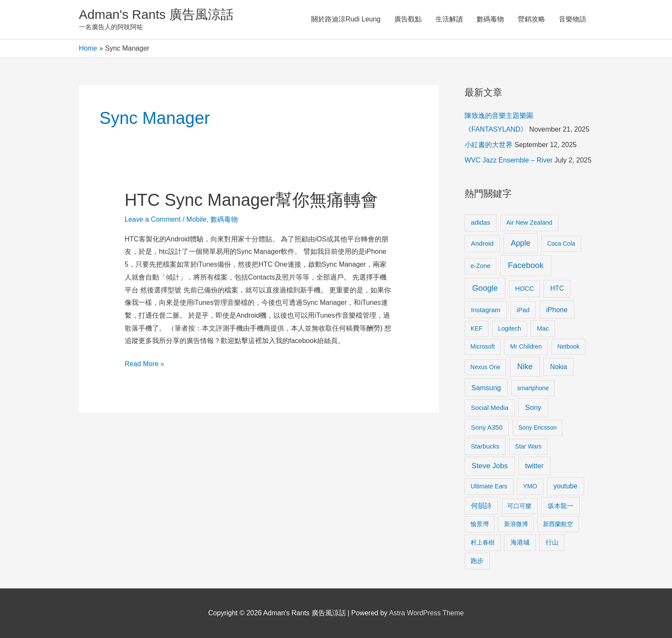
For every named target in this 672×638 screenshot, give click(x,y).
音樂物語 (573, 19)
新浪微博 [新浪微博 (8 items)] (516, 524)
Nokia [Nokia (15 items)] (558, 367)
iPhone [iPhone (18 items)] (557, 310)
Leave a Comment (153, 219)
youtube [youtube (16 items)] (565, 486)
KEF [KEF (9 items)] (477, 328)
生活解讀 (449, 19)
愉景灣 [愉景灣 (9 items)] (480, 524)
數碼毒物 (490, 19)
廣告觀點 (408, 19)
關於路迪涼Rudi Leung (346, 19)
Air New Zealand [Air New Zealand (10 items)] (529, 223)
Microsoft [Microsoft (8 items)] (483, 346)
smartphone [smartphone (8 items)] (533, 388)
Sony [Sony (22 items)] (533, 408)
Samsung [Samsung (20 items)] (486, 388)
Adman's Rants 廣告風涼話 (156, 14)
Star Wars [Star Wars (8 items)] (528, 446)
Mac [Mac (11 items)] (543, 328)
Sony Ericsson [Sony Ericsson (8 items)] (537, 427)
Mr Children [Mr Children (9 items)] (526, 346)
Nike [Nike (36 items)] (525, 367)
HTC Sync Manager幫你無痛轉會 (251, 200)
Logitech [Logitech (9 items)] (510, 328)
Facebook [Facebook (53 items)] (526, 265)
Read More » (145, 363)
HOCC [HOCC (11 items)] (525, 289)
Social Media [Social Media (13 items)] (490, 408)
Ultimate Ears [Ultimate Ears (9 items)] (489, 486)
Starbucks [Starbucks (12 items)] (485, 446)
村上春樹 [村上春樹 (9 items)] (483, 542)
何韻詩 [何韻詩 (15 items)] (481, 506)
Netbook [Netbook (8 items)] (568, 346)
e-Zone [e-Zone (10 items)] (480, 266)
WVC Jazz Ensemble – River (508, 160)
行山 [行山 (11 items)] (552, 542)
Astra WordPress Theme (427, 613)
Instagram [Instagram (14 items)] (486, 310)
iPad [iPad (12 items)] (523, 310)
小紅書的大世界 (489, 145)
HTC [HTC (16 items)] (557, 288)
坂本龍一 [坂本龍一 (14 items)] (561, 506)
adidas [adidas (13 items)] (481, 222)
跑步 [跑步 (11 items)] (477, 561)
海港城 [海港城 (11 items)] (520, 542)
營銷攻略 (531, 19)
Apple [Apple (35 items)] (521, 243)
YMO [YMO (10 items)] (530, 486)
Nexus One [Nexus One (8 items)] (486, 367)
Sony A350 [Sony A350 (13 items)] (487, 427)
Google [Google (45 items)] (485, 288)
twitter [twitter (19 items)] (534, 466)
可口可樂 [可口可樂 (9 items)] (519, 506)
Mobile (196, 219)
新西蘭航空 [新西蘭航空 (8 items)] (558, 524)
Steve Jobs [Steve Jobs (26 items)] (489, 466)
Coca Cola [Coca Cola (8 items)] (561, 244)
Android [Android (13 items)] (482, 243)
